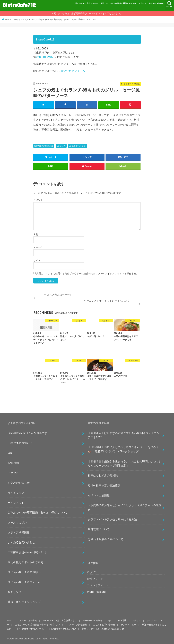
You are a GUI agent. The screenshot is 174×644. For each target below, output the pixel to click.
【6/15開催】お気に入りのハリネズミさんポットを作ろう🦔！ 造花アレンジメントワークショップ (123, 449)
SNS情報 (13, 463)
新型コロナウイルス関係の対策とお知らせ (118, 3)
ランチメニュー (128, 625)
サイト (37, 260)
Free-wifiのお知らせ (20, 443)
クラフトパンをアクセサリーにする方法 (112, 519)
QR (10, 453)
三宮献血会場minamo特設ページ (28, 552)
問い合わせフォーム (73, 71)
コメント (38, 200)
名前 (36, 234)
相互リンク (15, 592)
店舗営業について (99, 529)
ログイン (92, 572)
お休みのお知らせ (156, 3)
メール (38, 247)
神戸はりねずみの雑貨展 (103, 475)
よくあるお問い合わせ (21, 542)
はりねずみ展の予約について (106, 539)
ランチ (62, 146)
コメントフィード (98, 585)
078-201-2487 (45, 57)
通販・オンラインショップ (24, 602)
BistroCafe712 (19, 5)
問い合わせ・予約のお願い (24, 572)
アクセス (142, 3)
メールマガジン (17, 522)
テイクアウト (16, 502)
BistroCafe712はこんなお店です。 (29, 433)
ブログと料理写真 (45, 146)
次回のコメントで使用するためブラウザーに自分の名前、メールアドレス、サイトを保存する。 (87, 273)
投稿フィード (95, 579)
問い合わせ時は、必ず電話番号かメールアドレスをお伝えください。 (88, 13)
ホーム (10, 620)
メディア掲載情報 (19, 532)
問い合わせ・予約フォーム (87, 3)
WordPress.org (96, 592)
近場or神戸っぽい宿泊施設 (104, 485)
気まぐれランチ (79, 146)
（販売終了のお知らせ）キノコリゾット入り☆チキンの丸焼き (125, 507)
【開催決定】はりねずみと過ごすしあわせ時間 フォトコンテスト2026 (124, 435)
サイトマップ (16, 493)
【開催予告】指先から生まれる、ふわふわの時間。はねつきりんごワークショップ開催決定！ (125, 463)
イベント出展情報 (99, 495)
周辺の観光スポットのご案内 (25, 562)
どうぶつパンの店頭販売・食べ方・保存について (38, 512)
